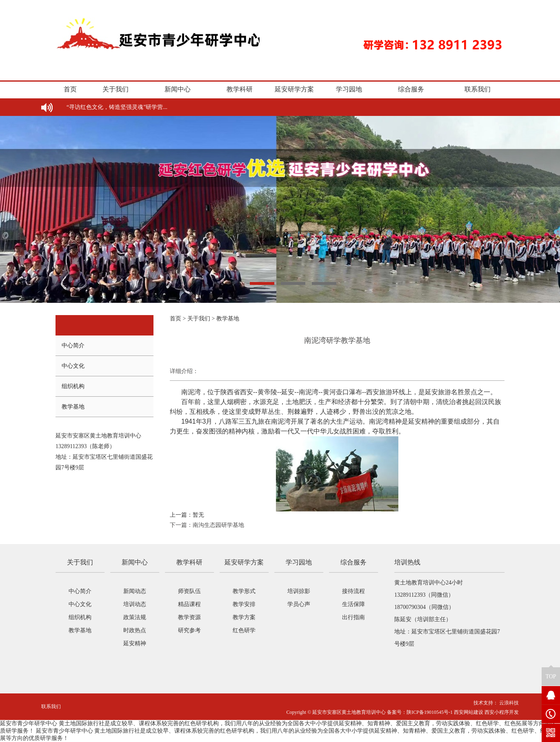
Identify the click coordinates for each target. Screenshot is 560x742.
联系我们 (478, 89)
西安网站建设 (469, 712)
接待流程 (353, 591)
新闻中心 (178, 89)
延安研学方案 (294, 89)
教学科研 (240, 89)
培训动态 (135, 604)
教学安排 (244, 604)
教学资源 (189, 617)
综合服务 (411, 89)
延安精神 (135, 643)
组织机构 (73, 386)
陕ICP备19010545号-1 (430, 712)
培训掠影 (299, 591)
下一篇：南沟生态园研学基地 (207, 525)
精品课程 (189, 604)
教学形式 (244, 591)
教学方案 (244, 617)
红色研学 (244, 630)
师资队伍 (189, 591)
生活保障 (353, 604)
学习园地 (349, 89)
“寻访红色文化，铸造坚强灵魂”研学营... (117, 107)
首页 (70, 89)
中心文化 (73, 366)
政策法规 (135, 617)
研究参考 (189, 630)
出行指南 (353, 617)
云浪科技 (508, 703)
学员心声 (299, 604)
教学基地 (73, 407)
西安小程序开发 (502, 712)
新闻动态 (135, 591)
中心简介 (73, 345)
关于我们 (116, 89)
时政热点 (135, 630)
